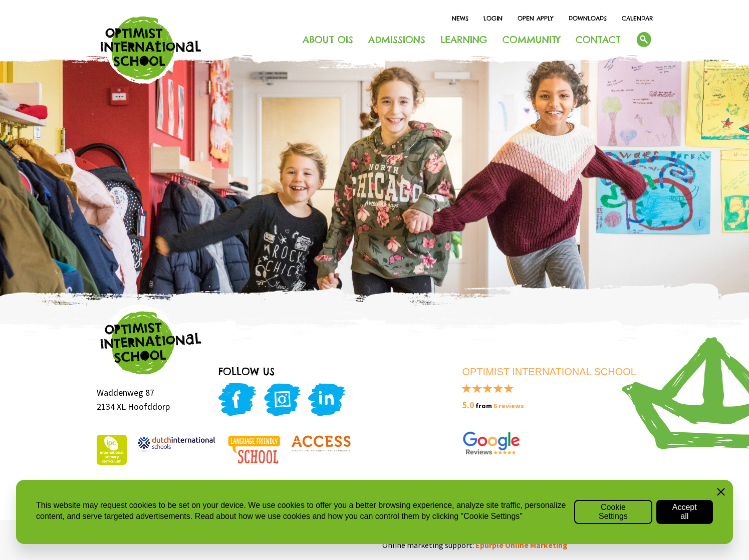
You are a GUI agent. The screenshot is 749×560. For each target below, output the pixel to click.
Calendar (637, 18)
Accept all (685, 512)
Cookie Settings (613, 512)
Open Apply (536, 18)
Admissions (397, 40)
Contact (598, 40)
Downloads (588, 18)
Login (493, 18)
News (460, 18)
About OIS (328, 40)
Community (532, 40)
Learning (464, 40)
